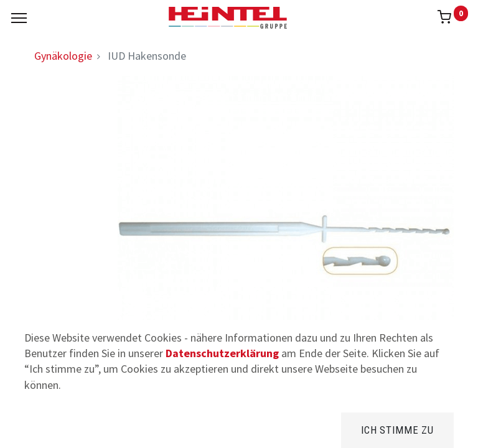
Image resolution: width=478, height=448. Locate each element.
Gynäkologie (63, 56)
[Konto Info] (437, 429)
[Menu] (19, 18)
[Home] (41, 429)
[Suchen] (140, 429)
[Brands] (239, 429)
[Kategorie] (338, 429)
